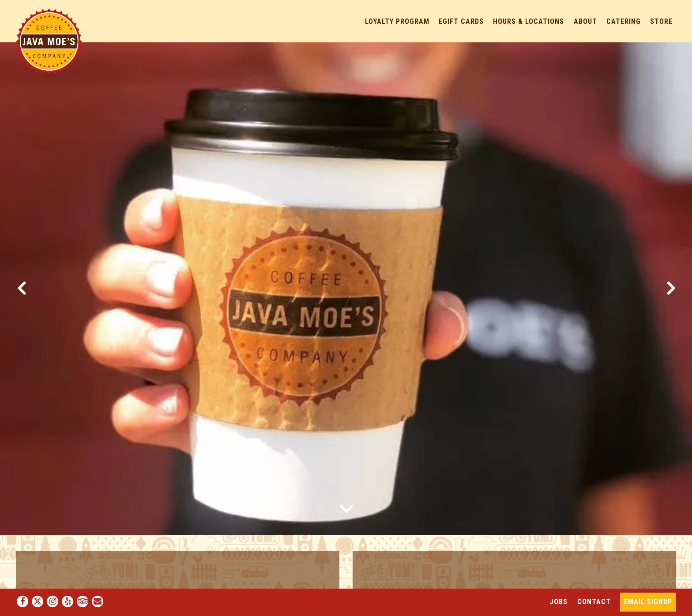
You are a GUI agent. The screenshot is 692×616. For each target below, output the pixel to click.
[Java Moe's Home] (49, 41)
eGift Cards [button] (461, 21)
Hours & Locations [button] (528, 21)
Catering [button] (624, 21)
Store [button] (661, 21)
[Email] (98, 601)
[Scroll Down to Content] (346, 508)
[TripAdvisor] (83, 601)
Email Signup (648, 602)
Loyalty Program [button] (397, 21)
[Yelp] (68, 601)
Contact (594, 602)
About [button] (585, 21)
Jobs (558, 602)
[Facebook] (23, 601)
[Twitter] (38, 601)
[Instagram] (53, 601)
